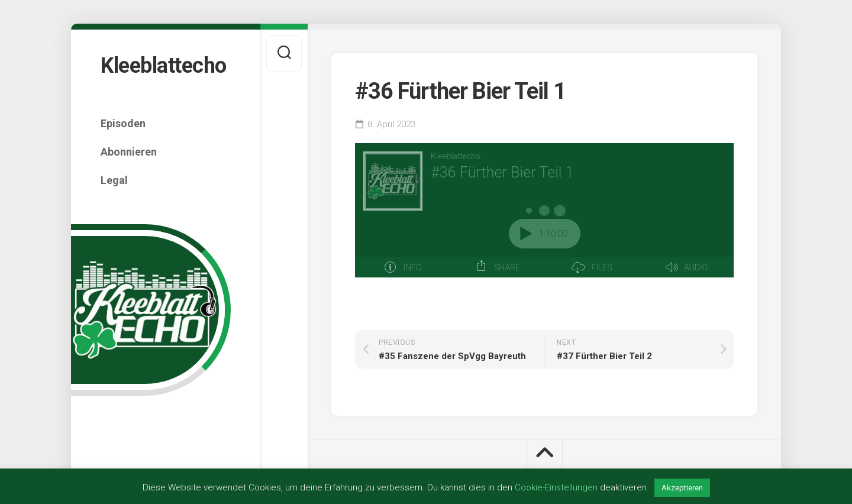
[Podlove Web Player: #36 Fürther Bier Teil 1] (544, 210)
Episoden (123, 123)
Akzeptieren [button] (682, 488)
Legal (114, 180)
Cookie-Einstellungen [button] (556, 487)
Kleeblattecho (164, 66)
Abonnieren (129, 152)
